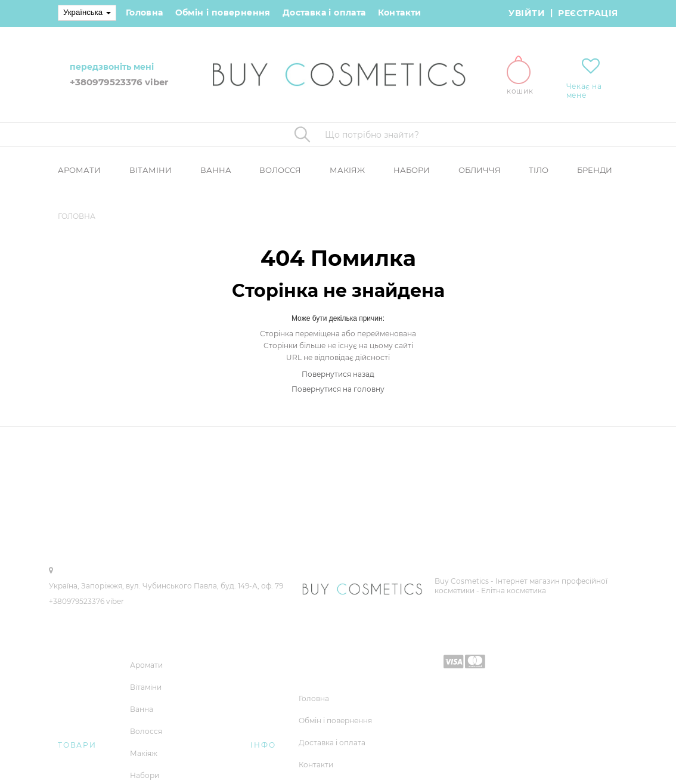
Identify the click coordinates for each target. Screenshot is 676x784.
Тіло (539, 170)
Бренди (595, 170)
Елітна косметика (514, 591)
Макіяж (347, 170)
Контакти (400, 13)
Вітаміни (151, 170)
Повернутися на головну (338, 389)
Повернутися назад (338, 374)
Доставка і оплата (324, 13)
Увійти (527, 13)
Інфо (263, 745)
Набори (412, 170)
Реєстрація (588, 13)
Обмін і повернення (223, 13)
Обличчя (480, 170)
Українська (87, 12)
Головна (145, 13)
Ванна (216, 170)
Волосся (280, 170)
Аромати (79, 170)
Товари (77, 745)
